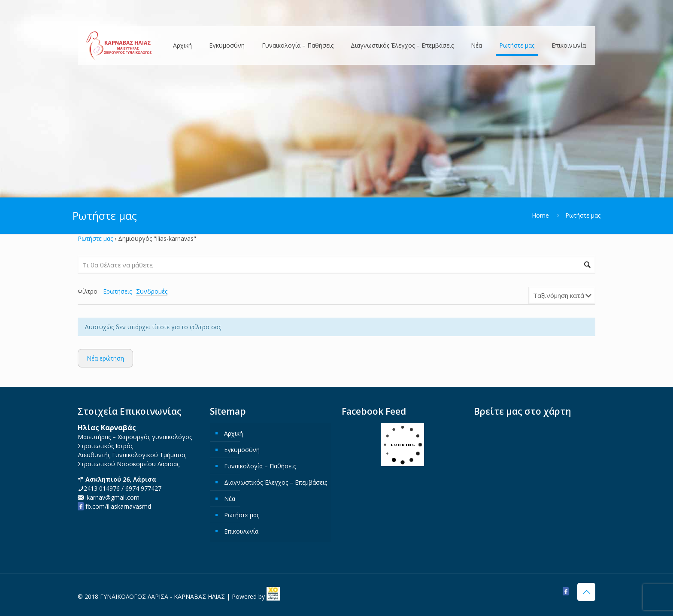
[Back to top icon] (586, 592)
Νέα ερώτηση (105, 358)
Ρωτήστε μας (95, 238)
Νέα (230, 499)
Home (540, 215)
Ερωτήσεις (117, 291)
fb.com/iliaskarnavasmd (114, 506)
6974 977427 (143, 488)
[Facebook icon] (566, 591)
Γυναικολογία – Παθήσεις (260, 466)
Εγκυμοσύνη (242, 450)
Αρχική (233, 433)
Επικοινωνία (241, 531)
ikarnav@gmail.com (112, 497)
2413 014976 (102, 488)
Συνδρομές (152, 291)
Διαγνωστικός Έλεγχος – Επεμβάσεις (276, 482)
